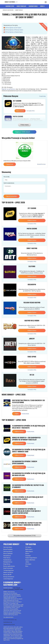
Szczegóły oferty (31, 111)
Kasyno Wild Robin (32, 320)
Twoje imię (6, 176)
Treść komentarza (9, 183)
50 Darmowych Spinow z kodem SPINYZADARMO (25, 462)
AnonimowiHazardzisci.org (10, 619)
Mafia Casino (18, 117)
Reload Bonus (7, 555)
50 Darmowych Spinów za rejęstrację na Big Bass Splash (29, 474)
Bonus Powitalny (21, 6)
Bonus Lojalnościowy (9, 566)
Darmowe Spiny (10, 6)
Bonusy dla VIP (7, 574)
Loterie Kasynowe (8, 578)
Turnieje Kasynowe (9, 570)
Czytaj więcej (25, 413)
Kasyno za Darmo (8, 572)
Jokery (32, 338)
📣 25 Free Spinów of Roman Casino (13, 30)
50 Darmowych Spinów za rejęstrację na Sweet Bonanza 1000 (29, 450)
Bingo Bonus (7, 564)
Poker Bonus (7, 557)
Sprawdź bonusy (41, 164)
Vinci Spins (32, 356)
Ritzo (32, 375)
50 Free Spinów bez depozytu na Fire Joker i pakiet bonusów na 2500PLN (27, 524)
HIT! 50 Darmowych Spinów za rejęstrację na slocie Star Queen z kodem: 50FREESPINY (26, 511)
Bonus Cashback (8, 553)
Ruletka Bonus (7, 560)
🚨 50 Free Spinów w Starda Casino (13, 32)
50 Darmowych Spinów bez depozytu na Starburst (28, 486)
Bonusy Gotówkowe (9, 576)
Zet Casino (17, 101)
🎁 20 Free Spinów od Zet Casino (12, 28)
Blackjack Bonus (8, 562)
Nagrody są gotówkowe (8, 89)
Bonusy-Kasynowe (11, 2)
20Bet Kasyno (32, 248)
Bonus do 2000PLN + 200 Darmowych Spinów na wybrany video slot (26, 438)
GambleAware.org (8, 622)
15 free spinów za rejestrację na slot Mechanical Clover (28, 498)
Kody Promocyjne (8, 568)
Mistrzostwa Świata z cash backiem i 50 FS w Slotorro (28, 401)
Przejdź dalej (42, 96)
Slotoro (32, 266)
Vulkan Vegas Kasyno (32, 302)
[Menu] (46, 2)
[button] (46, 6)
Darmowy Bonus (33, 6)
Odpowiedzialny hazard (9, 624)
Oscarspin (32, 284)
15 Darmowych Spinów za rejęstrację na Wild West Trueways (29, 427)
